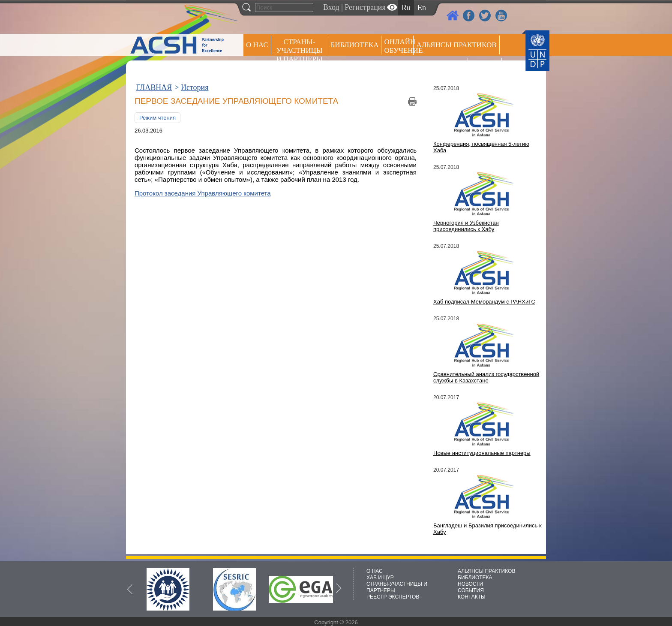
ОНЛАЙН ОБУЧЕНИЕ (399, 46)
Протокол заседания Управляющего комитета (203, 193)
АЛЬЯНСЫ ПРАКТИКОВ (486, 571)
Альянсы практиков (456, 45)
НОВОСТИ (470, 584)
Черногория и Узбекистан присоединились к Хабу (466, 226)
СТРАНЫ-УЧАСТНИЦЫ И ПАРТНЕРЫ (300, 50)
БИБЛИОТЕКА (475, 578)
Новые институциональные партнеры (482, 453)
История (195, 87)
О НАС (257, 45)
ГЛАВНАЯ (154, 87)
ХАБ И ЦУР (380, 578)
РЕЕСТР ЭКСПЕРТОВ (486, 68)
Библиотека (355, 45)
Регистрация (365, 7)
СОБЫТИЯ (471, 590)
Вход (331, 7)
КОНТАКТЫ (472, 597)
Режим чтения (157, 118)
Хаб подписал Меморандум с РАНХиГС (484, 302)
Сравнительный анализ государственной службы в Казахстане (486, 377)
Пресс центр (441, 67)
